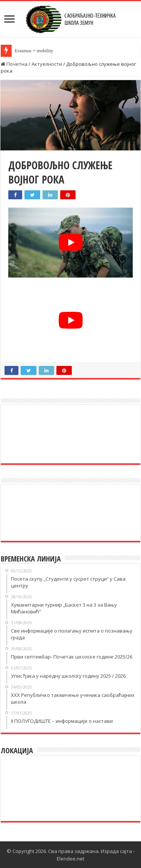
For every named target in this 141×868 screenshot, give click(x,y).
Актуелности (47, 64)
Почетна (14, 64)
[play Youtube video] (70, 243)
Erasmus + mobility (34, 51)
